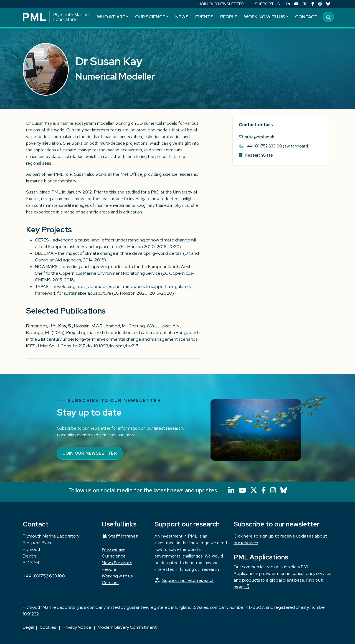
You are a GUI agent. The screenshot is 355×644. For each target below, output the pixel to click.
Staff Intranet (120, 536)
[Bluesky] (328, 4)
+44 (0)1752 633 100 (44, 576)
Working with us (265, 17)
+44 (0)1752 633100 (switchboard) (277, 146)
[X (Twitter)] (305, 4)
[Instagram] (320, 4)
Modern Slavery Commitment (127, 627)
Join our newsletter (90, 453)
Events (204, 17)
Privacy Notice (77, 627)
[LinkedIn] (288, 4)
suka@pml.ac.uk (259, 137)
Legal (28, 627)
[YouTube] (296, 4)
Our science (150, 17)
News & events (117, 563)
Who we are (111, 17)
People (229, 17)
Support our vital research (188, 580)
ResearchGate (259, 155)
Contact (306, 17)
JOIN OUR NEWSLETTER (221, 4)
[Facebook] (313, 4)
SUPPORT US (267, 4)
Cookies (48, 627)
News (182, 17)
